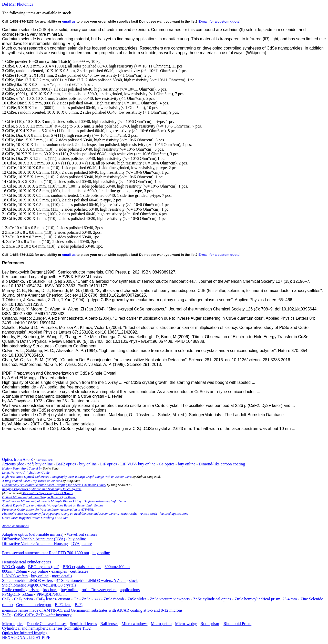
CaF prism (24, 599)
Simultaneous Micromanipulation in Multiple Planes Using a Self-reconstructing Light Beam (64, 501)
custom (64, 599)
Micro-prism (161, 624)
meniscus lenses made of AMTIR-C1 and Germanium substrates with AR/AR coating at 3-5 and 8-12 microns (92, 610)
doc (21, 464)
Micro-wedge (186, 624)
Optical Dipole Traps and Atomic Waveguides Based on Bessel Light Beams (53, 505)
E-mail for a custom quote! (220, 21)
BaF (79, 605)
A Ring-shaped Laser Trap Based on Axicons (32, 481)
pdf (30, 464)
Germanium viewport (34, 605)
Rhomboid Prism (237, 624)
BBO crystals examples (82, 567)
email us (69, 21)
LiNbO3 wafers (15, 576)
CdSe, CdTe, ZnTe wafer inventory (43, 615)
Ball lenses (109, 624)
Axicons (9, 464)
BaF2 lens (63, 605)
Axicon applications (15, 526)
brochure (50, 590)
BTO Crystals (13, 567)
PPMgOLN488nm (52, 594)
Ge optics (167, 464)
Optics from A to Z (18, 459)
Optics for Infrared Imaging (25, 633)
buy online (44, 464)
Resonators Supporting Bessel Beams (47, 493)
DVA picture (81, 544)
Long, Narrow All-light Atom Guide (26, 472)
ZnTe (6, 615)
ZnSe (86, 599)
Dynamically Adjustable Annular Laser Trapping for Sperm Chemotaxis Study (54, 485)
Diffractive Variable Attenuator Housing (35, 544)
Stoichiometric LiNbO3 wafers (27, 580)
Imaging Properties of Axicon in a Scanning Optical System (42, 489)
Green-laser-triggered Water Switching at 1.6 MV (35, 518)
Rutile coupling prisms (21, 590)
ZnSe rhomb (114, 599)
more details (62, 576)
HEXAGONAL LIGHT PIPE (26, 637)
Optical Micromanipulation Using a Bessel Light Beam (39, 497)
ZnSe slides (137, 599)
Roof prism (210, 624)
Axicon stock (148, 514)
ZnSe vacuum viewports (170, 599)
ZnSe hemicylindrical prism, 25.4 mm (266, 599)
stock (134, 580)
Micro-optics (13, 624)
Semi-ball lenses (83, 624)
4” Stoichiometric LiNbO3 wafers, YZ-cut (91, 580)
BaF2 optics (66, 464)
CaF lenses (46, 599)
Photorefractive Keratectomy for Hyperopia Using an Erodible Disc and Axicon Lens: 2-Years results (70, 514)
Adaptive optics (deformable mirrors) (33, 534)
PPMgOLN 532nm (18, 594)
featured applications (174, 514)
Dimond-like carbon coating (222, 464)
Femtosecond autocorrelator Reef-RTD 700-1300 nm (45, 553)
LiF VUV (128, 464)
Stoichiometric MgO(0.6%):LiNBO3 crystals (39, 585)
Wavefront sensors (82, 534)
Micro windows (135, 624)
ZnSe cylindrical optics (212, 599)
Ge (76, 599)
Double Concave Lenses (47, 624)
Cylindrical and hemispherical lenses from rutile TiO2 (46, 628)
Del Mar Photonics (18, 4)
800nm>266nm (15, 571)
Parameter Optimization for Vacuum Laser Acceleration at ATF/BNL (48, 509)
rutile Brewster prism (99, 590)
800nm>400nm (117, 567)
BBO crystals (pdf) (44, 567)
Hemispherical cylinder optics (27, 562)
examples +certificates (70, 571)
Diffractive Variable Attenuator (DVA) (34, 539)
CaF (6, 599)
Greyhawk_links (45, 460)
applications (130, 590)
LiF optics (109, 464)
